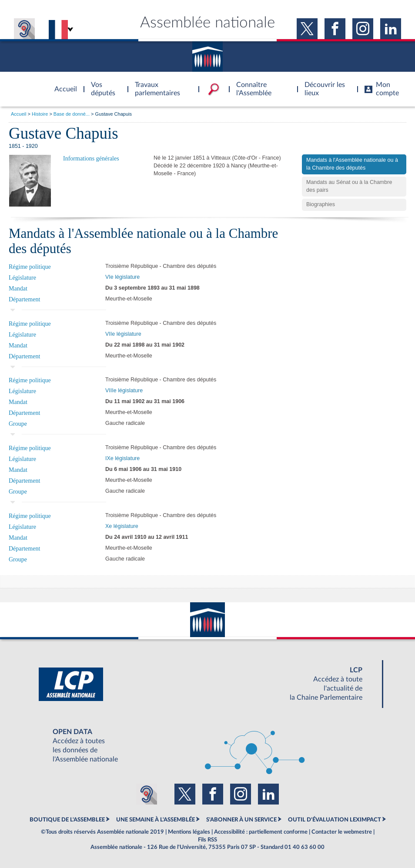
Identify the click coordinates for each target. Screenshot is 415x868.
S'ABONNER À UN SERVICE (241, 820)
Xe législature (122, 526)
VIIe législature (123, 334)
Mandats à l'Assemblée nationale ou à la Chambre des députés (352, 164)
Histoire (40, 114)
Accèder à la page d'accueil (63, 84)
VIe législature (122, 277)
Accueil (18, 114)
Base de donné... (72, 114)
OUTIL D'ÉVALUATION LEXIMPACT (335, 820)
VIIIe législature (124, 391)
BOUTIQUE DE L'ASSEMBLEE (67, 820)
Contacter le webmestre (342, 832)
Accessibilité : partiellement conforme (261, 832)
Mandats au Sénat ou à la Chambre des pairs (349, 186)
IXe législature (122, 458)
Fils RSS (207, 840)
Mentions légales (189, 832)
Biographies (321, 204)
